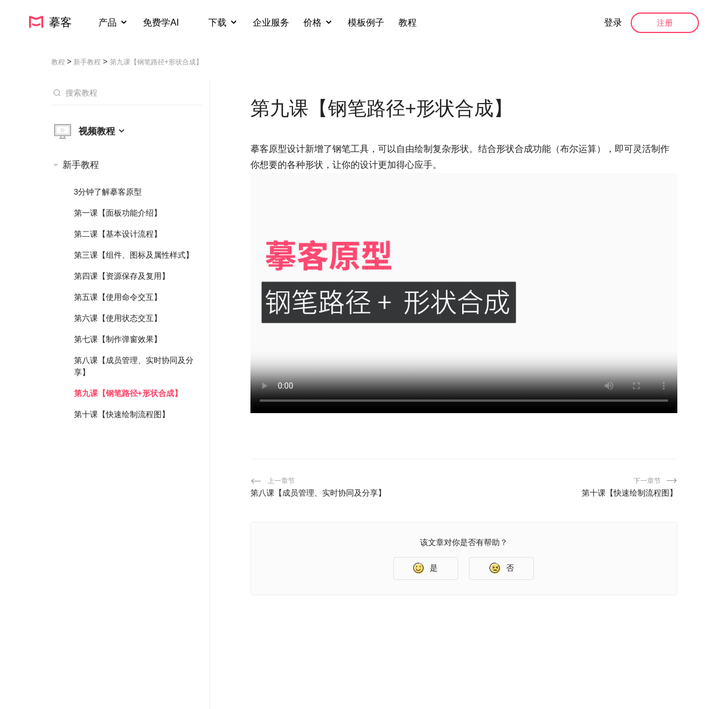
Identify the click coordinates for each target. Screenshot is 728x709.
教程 (408, 22)
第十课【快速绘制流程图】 (122, 414)
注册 (665, 23)
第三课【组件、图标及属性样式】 (134, 255)
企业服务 (271, 22)
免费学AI (162, 22)
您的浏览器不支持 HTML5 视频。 (464, 293)
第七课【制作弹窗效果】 (118, 339)
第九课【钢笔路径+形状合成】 (128, 393)
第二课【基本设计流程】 (118, 234)
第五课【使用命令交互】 (118, 297)
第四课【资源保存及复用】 (122, 276)
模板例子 (366, 22)
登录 (613, 22)
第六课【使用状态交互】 (118, 318)
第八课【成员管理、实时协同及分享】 (134, 366)
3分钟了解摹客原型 (108, 192)
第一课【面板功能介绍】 (118, 213)
